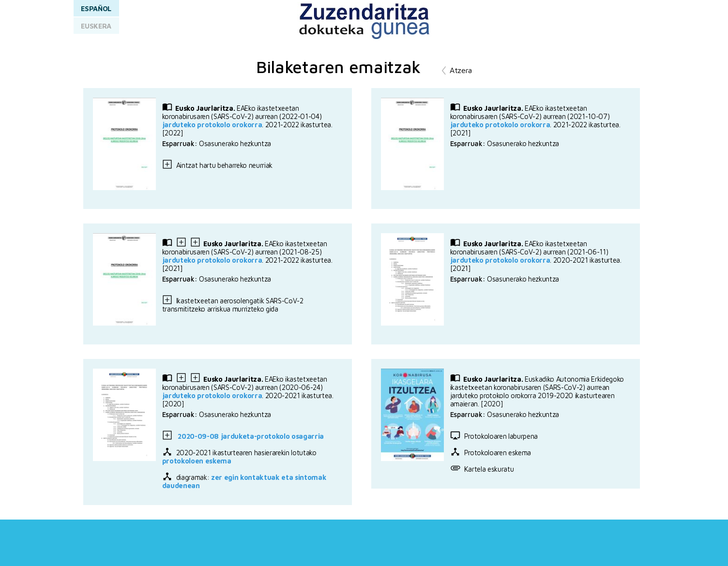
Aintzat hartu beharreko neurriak (217, 165)
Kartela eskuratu (482, 469)
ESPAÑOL (96, 8)
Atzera (461, 70)
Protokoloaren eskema (491, 453)
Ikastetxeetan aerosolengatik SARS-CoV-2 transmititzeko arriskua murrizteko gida (233, 305)
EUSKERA (96, 26)
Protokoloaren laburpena (494, 436)
